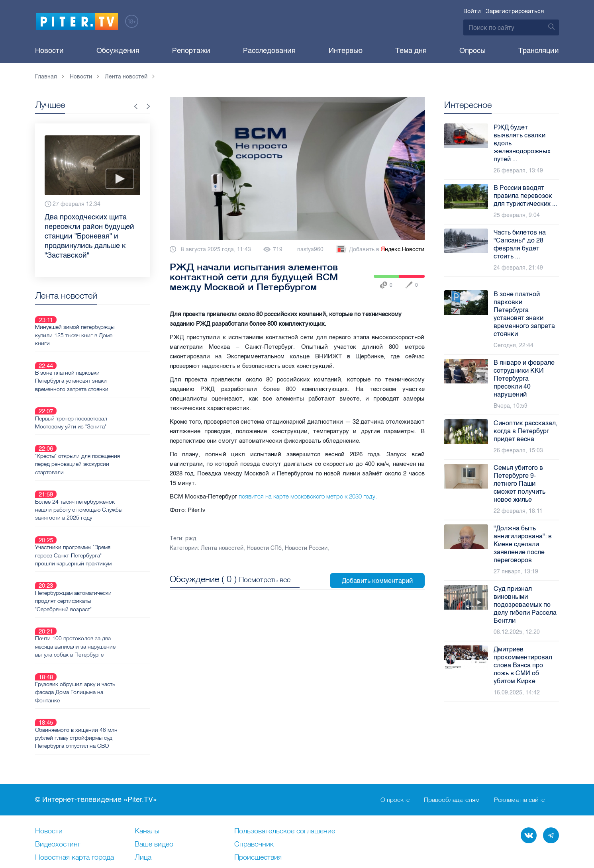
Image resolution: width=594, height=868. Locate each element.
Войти (472, 11)
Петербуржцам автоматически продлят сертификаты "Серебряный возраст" (102, 535)
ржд (191, 539)
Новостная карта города (74, 805)
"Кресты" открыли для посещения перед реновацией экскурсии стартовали (106, 426)
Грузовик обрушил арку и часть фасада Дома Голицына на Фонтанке (103, 608)
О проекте (395, 747)
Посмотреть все (265, 578)
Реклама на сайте (519, 747)
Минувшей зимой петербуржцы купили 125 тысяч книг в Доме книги (103, 326)
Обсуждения (118, 51)
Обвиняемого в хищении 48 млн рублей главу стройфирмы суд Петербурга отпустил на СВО (105, 644)
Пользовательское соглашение (285, 778)
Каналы (147, 778)
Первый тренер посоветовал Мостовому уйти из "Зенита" (99, 394)
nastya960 (310, 249)
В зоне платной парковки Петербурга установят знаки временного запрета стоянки (100, 362)
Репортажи (191, 51)
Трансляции (539, 51)
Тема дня (411, 51)
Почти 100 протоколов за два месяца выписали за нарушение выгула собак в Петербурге (104, 571)
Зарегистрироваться (515, 11)
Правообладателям (452, 747)
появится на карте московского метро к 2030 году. (308, 496)
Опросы (472, 51)
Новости (49, 51)
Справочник (254, 792)
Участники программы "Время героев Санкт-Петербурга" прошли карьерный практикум (102, 499)
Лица (143, 805)
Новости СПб (264, 548)
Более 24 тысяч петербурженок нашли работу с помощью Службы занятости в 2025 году (103, 463)
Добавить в (380, 250)
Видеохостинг (58, 792)
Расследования (269, 51)
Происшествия (258, 805)
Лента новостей (222, 548)
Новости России (306, 548)
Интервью (346, 51)
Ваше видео (154, 792)
